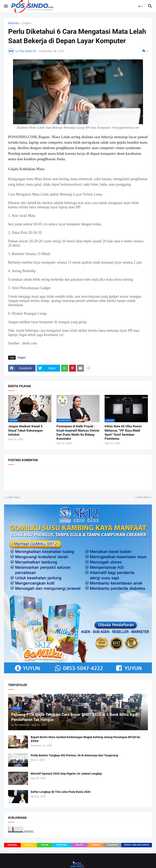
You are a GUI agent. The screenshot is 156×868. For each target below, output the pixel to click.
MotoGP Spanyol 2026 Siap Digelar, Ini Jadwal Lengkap (66, 774)
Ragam (27, 23)
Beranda (14, 23)
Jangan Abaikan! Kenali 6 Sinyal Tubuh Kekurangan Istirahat (25, 430)
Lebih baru (13, 497)
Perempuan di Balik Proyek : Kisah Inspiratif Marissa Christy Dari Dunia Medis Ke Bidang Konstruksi (78, 432)
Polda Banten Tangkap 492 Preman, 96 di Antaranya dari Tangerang (74, 755)
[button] (6, 6)
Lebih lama (143, 497)
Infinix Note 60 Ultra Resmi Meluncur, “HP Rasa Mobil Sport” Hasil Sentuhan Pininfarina (123, 432)
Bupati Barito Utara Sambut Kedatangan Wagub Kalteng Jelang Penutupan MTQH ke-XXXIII (86, 739)
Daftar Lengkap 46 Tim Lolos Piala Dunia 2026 (61, 792)
